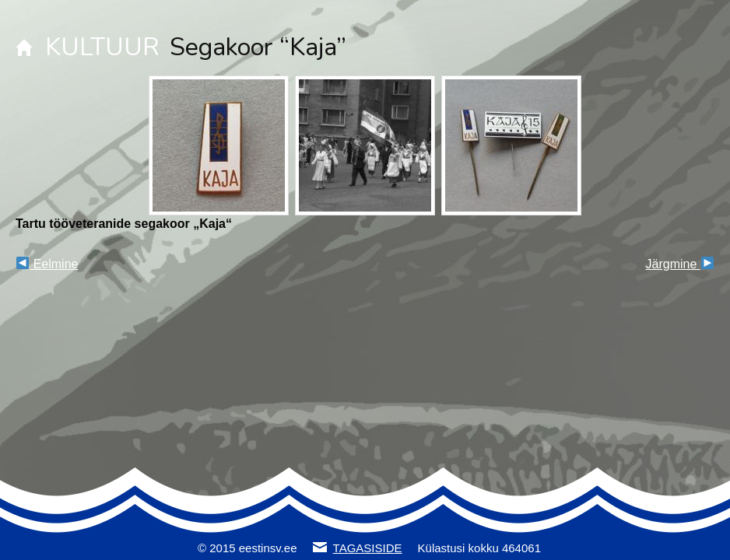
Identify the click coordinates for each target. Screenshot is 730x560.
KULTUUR (102, 47)
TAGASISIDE (368, 548)
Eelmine (47, 264)
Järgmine (680, 264)
